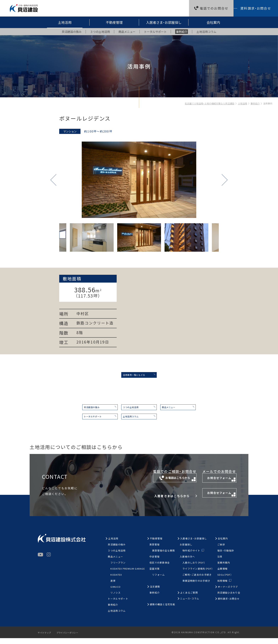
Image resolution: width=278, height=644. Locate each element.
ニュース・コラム (190, 604)
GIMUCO (116, 593)
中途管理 (155, 563)
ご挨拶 (221, 550)
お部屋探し (186, 550)
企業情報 (222, 575)
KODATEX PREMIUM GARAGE (128, 575)
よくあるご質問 (189, 599)
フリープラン (118, 569)
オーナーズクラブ (228, 593)
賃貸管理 (155, 550)
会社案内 (213, 22)
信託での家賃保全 (160, 569)
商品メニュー (179, 410)
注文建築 (155, 593)
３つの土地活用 (127, 410)
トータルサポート (76, 421)
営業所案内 (224, 569)
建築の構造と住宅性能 (162, 610)
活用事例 (268, 103)
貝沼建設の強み (74, 410)
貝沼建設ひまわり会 (229, 599)
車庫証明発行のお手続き (196, 587)
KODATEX (116, 581)
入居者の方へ (187, 563)
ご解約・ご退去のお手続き (197, 581)
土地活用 (65, 22)
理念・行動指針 (226, 557)
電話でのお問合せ (214, 8)
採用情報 (222, 587)
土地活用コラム (127, 421)
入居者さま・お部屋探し (164, 22)
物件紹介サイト (191, 556)
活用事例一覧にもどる (128, 376)
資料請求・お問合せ (256, 8)
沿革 (220, 563)
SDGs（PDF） (225, 581)
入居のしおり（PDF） (194, 569)
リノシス (116, 599)
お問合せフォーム (214, 486)
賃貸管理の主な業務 (164, 557)
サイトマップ (45, 638)
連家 (113, 587)
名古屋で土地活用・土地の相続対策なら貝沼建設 (210, 103)
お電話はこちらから (148, 485)
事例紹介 (255, 103)
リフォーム (159, 581)
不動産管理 (114, 22)
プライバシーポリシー (71, 638)
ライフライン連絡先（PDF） (198, 575)
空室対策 (155, 575)
